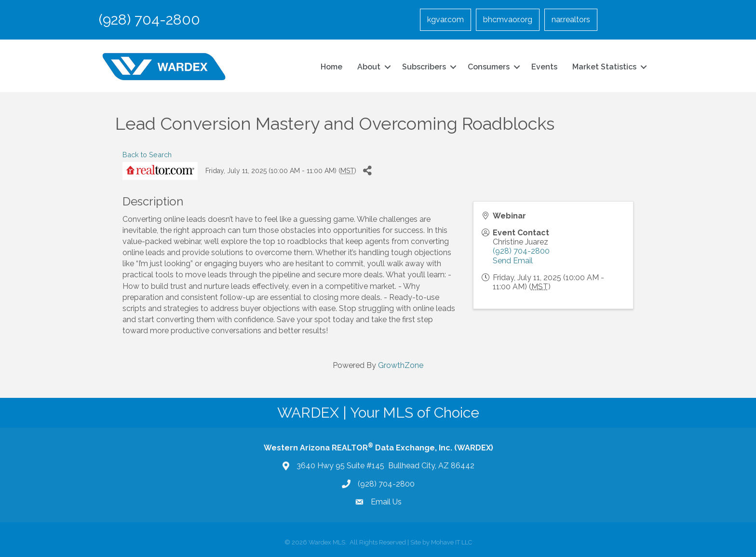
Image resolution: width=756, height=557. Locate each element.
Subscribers (424, 67)
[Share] (367, 171)
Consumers (489, 67)
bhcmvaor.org (508, 20)
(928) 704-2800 (521, 251)
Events (544, 67)
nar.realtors (571, 20)
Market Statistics (604, 67)
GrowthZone (401, 365)
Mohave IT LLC (452, 542)
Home (331, 67)
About (369, 67)
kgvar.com (445, 20)
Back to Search (147, 155)
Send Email (513, 261)
